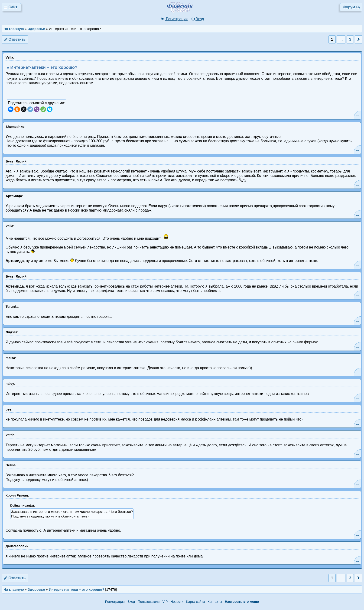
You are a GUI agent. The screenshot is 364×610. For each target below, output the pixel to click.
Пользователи (149, 602)
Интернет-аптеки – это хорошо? (77, 589)
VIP (165, 602)
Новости (177, 602)
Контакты (215, 602)
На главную (14, 29)
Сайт (11, 7)
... (357, 115)
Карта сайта (195, 602)
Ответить (15, 39)
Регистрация (174, 19)
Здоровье (36, 29)
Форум (351, 7)
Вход (197, 19)
